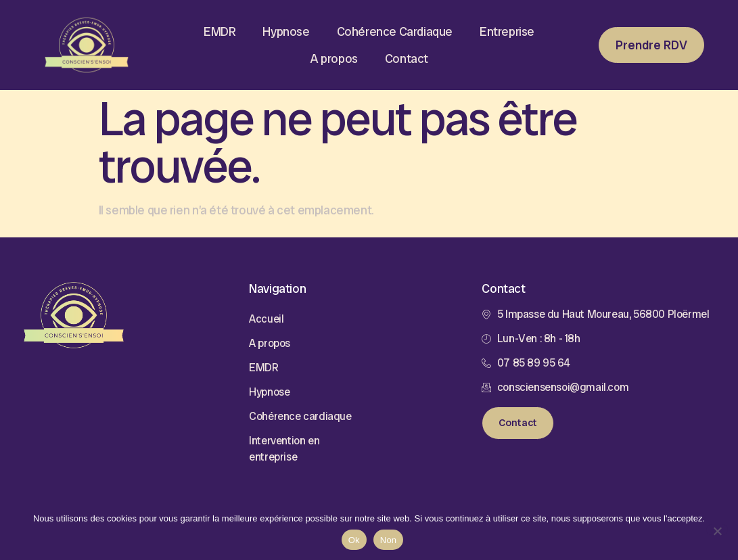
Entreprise (507, 31)
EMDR (220, 31)
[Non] (717, 530)
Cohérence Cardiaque (395, 31)
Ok (354, 540)
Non (389, 540)
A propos (334, 59)
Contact (407, 59)
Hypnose (286, 31)
